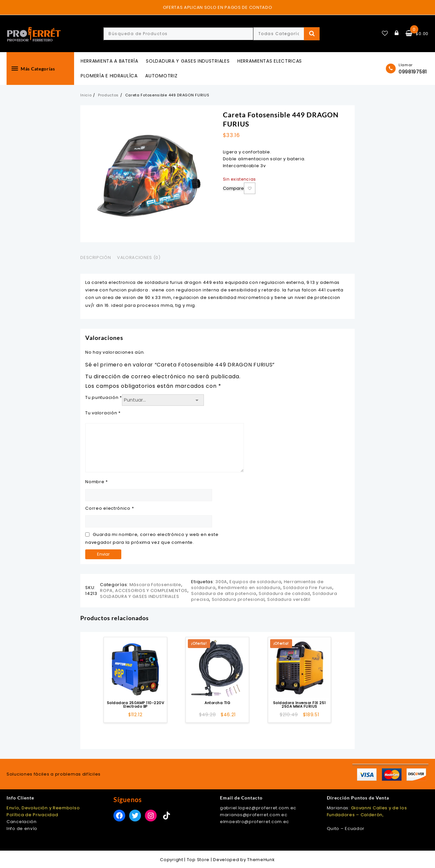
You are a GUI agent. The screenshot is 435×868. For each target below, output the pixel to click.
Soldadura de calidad (284, 593)
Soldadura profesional (238, 599)
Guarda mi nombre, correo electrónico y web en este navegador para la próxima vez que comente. (152, 538)
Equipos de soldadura (255, 582)
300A (221, 582)
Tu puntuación (104, 397)
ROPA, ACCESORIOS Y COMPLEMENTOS (144, 591)
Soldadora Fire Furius (308, 588)
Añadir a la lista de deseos (250, 188)
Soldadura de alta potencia (224, 593)
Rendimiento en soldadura (249, 588)
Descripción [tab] (96, 257)
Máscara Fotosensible (155, 585)
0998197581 (413, 72)
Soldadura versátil (289, 599)
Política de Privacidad (32, 815)
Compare (233, 189)
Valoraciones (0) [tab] (139, 257)
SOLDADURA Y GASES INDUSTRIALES (139, 596)
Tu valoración (103, 413)
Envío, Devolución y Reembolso (43, 808)
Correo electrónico (109, 508)
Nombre (97, 482)
